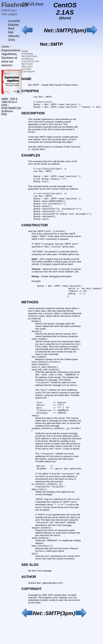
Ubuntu (14, 36)
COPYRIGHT (28, 72)
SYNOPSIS (27, 54)
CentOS (14, 21)
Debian (13, 25)
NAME (25, 51)
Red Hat (11, 30)
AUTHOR (26, 69)
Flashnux (15, 5)
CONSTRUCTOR (30, 61)
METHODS (27, 64)
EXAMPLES (28, 59)
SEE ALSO (27, 67)
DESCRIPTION (29, 56)
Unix (12, 40)
